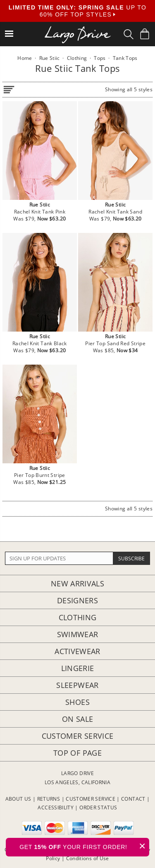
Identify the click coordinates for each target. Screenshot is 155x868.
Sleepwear (77, 685)
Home (25, 58)
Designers (77, 600)
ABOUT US (18, 799)
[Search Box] (129, 34)
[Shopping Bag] (145, 34)
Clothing (78, 617)
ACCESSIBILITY (56, 808)
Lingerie (78, 668)
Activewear (77, 651)
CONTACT (133, 799)
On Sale (78, 719)
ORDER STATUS (98, 808)
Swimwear (78, 634)
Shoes (77, 702)
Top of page (77, 753)
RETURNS (49, 799)
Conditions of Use (88, 858)
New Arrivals (77, 583)
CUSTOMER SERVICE (91, 799)
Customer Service (78, 736)
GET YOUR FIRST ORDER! (84, 846)
